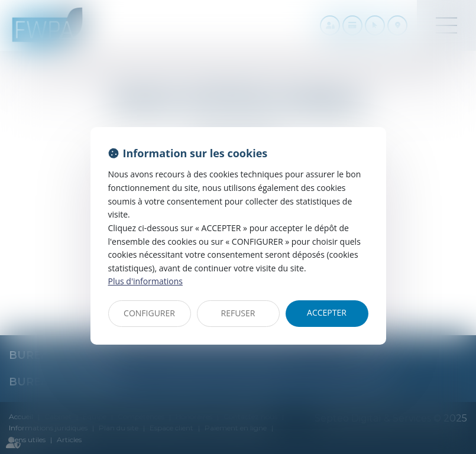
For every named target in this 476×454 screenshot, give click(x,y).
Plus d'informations (145, 281)
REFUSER (238, 313)
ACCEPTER (327, 312)
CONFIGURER (149, 313)
